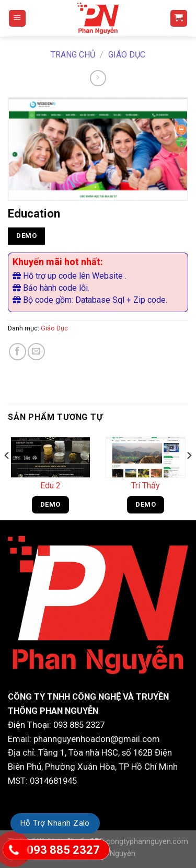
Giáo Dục (127, 55)
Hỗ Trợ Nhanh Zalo (55, 823)
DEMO (26, 236)
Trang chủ (73, 55)
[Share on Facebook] (18, 352)
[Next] (189, 476)
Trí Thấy (146, 486)
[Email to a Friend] (36, 352)
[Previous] (7, 476)
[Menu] (18, 19)
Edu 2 (50, 486)
